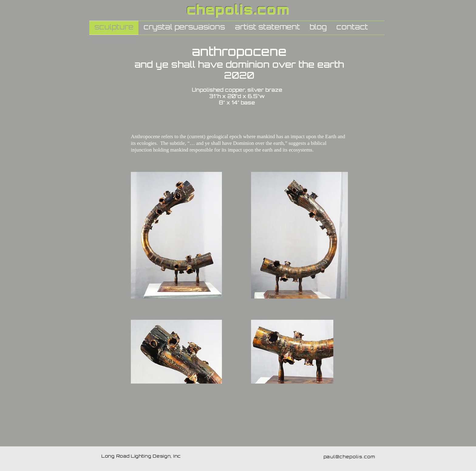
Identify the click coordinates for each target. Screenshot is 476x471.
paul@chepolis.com (350, 457)
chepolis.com (238, 11)
